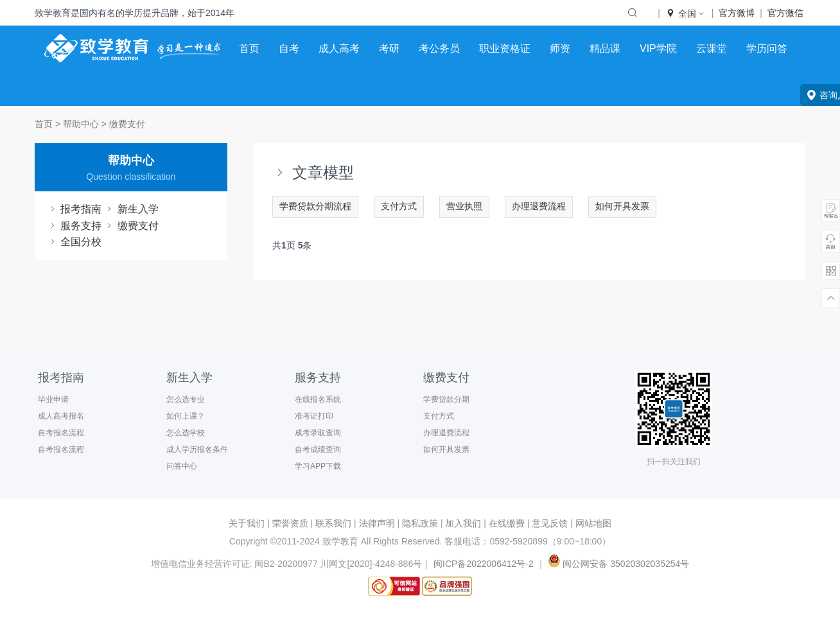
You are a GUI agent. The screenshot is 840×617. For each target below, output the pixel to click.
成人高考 (339, 48)
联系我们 (333, 523)
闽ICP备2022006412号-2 (484, 564)
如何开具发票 (622, 206)
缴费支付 (127, 124)
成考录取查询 (318, 433)
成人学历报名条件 (197, 449)
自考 (289, 48)
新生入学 (131, 209)
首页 (249, 48)
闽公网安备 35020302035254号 (617, 564)
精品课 (605, 48)
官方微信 (785, 13)
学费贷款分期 (446, 399)
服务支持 (74, 226)
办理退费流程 (539, 206)
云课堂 (712, 48)
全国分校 (74, 242)
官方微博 (737, 13)
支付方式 (399, 206)
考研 (389, 48)
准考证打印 (314, 416)
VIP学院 (658, 48)
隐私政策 (420, 523)
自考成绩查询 (318, 449)
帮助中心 (81, 124)
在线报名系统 (318, 399)
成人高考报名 (61, 416)
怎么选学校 (186, 433)
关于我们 (247, 523)
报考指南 (74, 209)
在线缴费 (507, 523)
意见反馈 (550, 523)
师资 (560, 48)
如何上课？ (186, 416)
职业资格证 (505, 48)
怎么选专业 (186, 399)
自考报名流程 (61, 433)
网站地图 (593, 523)
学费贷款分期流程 (315, 206)
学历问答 (767, 48)
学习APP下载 (318, 466)
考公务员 (439, 48)
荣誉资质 (290, 523)
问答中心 (182, 466)
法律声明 (377, 523)
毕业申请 (53, 399)
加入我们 (463, 523)
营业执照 (464, 206)
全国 (686, 13)
